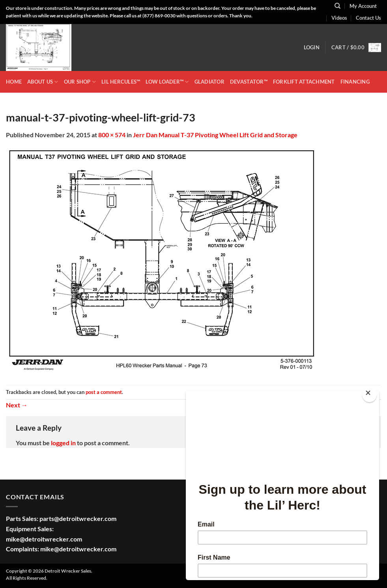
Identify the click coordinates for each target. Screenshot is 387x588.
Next (17, 405)
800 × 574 (112, 135)
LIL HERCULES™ (121, 82)
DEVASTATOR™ (249, 82)
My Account (363, 6)
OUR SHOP (80, 82)
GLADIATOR (209, 82)
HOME (14, 82)
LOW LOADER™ (167, 82)
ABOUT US (43, 82)
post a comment (104, 392)
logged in (63, 443)
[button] (312, 47)
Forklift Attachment (304, 82)
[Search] (337, 6)
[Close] (369, 395)
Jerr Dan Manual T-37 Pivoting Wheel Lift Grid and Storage (215, 135)
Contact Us (368, 18)
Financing (355, 82)
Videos (339, 18)
